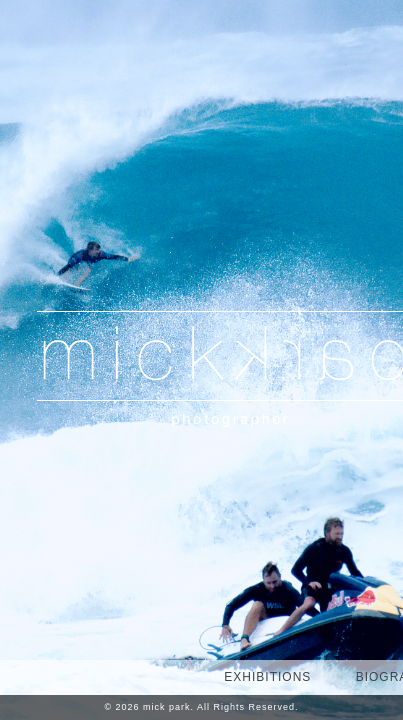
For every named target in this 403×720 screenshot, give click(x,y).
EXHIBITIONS (267, 677)
